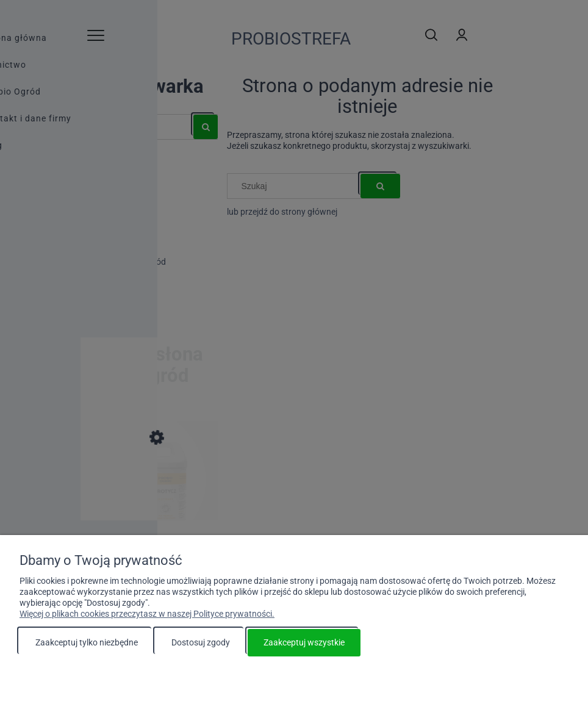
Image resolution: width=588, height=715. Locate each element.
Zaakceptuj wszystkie (304, 642)
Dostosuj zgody (201, 642)
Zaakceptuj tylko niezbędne (87, 642)
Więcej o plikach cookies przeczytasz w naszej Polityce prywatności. (147, 614)
